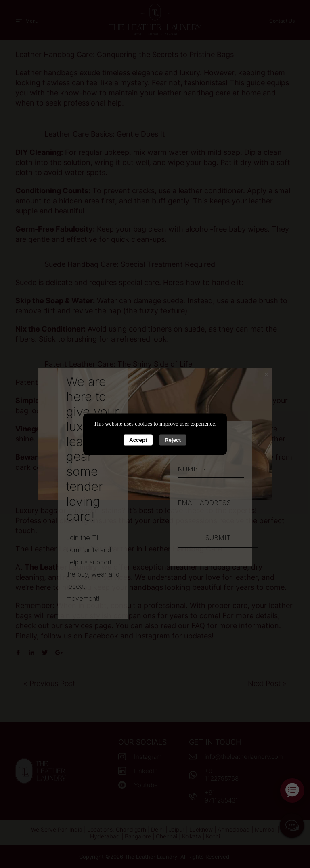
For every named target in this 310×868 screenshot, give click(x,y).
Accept (138, 440)
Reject (173, 440)
